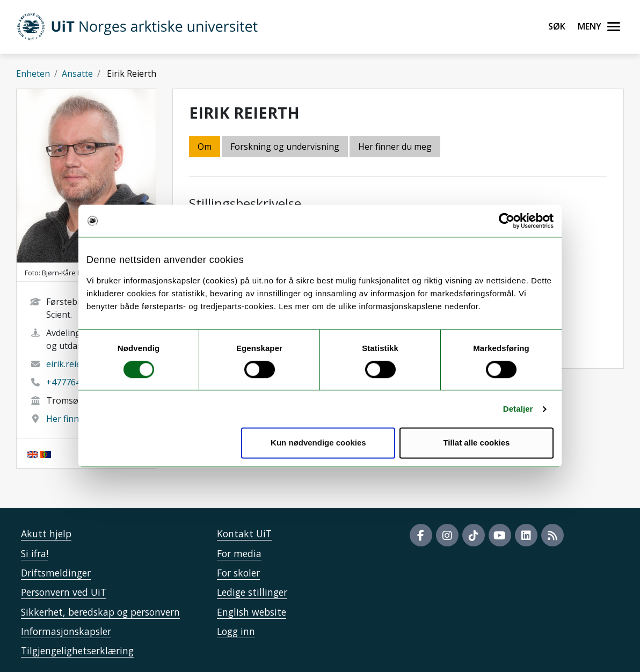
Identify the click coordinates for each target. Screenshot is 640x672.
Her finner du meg (395, 147)
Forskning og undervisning (285, 147)
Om (205, 147)
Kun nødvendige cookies (318, 443)
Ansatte (77, 74)
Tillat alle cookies (476, 443)
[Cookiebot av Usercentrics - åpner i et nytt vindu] (507, 221)
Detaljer (518, 409)
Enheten (33, 74)
